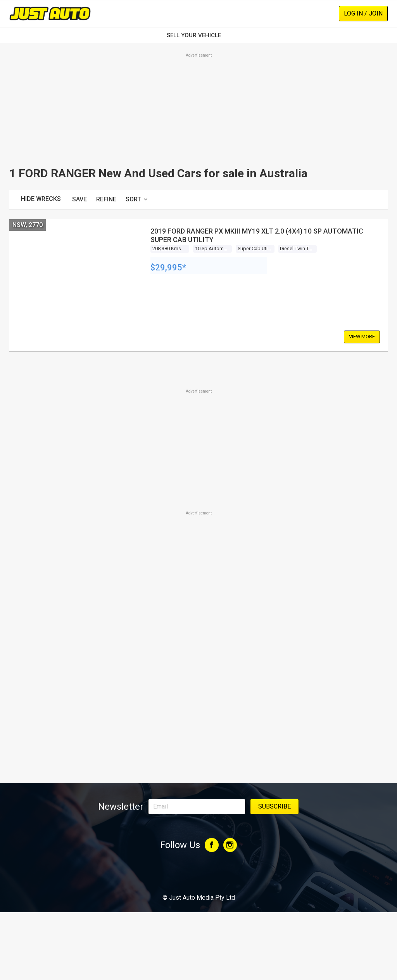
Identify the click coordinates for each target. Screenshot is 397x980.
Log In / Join (363, 13)
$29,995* (168, 268)
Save (79, 199)
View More (362, 337)
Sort (136, 199)
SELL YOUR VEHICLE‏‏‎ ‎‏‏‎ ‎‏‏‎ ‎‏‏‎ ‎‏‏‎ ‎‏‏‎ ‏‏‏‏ (198, 35)
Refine (106, 199)
